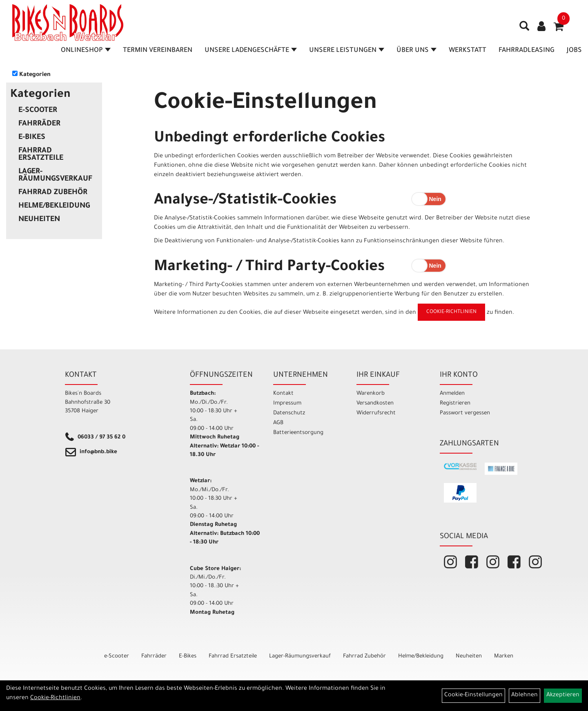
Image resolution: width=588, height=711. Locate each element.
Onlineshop (86, 51)
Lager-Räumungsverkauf (55, 176)
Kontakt (283, 394)
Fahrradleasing (527, 51)
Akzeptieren (563, 695)
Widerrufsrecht (376, 413)
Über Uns (416, 51)
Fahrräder (39, 124)
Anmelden (452, 394)
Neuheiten (39, 220)
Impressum (287, 404)
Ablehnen (525, 695)
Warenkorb (371, 394)
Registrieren (455, 404)
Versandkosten (375, 404)
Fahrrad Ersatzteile (41, 155)
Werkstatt (468, 51)
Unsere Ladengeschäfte (251, 51)
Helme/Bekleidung (54, 206)
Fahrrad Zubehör (53, 193)
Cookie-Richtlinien (451, 312)
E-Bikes (32, 138)
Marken (504, 656)
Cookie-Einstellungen (473, 695)
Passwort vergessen (465, 413)
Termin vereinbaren (158, 51)
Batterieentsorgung (298, 433)
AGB (278, 423)
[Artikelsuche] (524, 29)
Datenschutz (289, 413)
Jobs (574, 51)
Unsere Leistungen (347, 51)
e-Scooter (38, 111)
